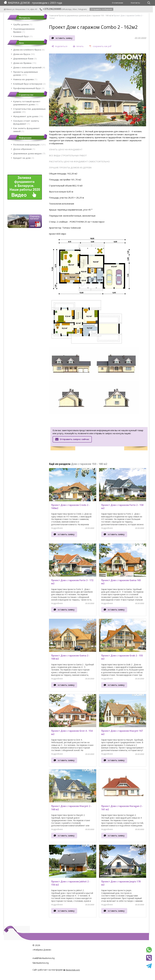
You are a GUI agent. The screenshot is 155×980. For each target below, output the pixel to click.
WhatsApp (67, 9)
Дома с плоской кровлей (29, 67)
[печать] (78, 46)
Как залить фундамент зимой (26, 130)
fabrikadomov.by (41, 963)
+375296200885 (51, 9)
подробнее (57, 528)
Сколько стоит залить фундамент (26, 122)
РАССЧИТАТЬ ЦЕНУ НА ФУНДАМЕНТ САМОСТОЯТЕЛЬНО (79, 161)
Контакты (135, 3)
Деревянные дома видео (29, 153)
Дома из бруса (24, 54)
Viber (75, 9)
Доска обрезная (24, 149)
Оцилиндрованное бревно (24, 30)
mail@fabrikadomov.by (44, 958)
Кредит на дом (24, 158)
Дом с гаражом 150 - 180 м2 (99, 15)
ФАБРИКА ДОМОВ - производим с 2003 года (33, 3)
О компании (118, 3)
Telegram (82, 9)
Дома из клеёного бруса (29, 50)
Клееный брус (23, 36)
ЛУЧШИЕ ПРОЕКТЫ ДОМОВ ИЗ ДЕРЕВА (70, 167)
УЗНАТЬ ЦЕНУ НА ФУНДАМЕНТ (66, 149)
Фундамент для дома (28, 116)
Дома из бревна (25, 63)
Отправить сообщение (101, 9)
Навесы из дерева (25, 79)
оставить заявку (64, 38)
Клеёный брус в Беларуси (29, 84)
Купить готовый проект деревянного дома (27, 103)
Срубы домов (23, 24)
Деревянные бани (25, 58)
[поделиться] (59, 46)
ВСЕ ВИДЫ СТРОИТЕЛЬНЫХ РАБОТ (68, 155)
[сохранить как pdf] (100, 46)
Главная (53, 15)
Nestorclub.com (73, 970)
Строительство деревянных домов (29, 110)
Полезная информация (29, 145)
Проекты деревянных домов (26, 73)
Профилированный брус (29, 88)
